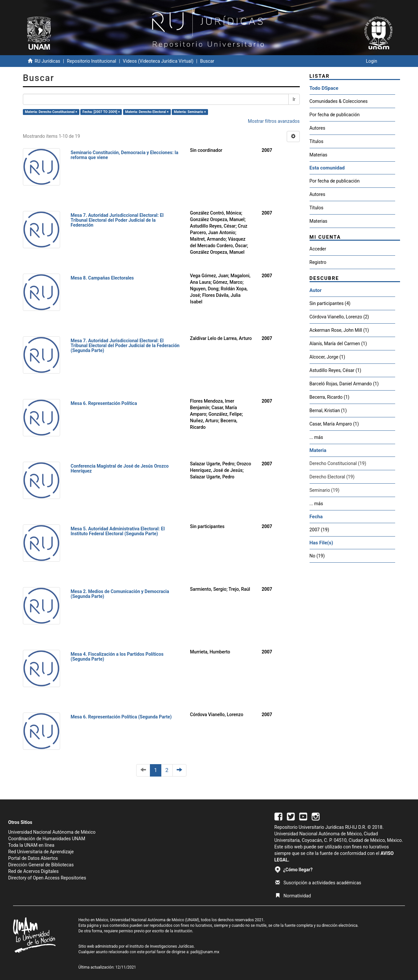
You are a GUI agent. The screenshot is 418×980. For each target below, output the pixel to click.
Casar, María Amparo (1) (334, 424)
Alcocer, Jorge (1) (327, 357)
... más (316, 437)
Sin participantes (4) (330, 303)
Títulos (317, 141)
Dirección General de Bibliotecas (41, 865)
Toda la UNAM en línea (31, 845)
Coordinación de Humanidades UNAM (47, 839)
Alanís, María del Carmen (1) (338, 344)
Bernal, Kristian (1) (328, 410)
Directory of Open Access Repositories (47, 878)
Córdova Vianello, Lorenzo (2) (339, 317)
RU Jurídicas (47, 61)
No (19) (317, 556)
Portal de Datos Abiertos (33, 858)
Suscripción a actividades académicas (318, 883)
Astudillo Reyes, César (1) (336, 370)
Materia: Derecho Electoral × (147, 112)
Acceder (318, 249)
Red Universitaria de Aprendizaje (41, 852)
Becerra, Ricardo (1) (330, 397)
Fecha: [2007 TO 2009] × (101, 112)
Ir (294, 99)
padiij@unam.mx (205, 952)
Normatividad (293, 896)
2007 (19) (319, 530)
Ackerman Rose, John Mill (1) (339, 330)
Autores (317, 128)
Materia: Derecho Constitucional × (51, 112)
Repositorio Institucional (92, 61)
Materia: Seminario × (190, 112)
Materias (319, 155)
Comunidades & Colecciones (339, 101)
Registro (318, 262)
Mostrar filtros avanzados (274, 121)
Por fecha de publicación (335, 115)
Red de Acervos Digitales (33, 871)
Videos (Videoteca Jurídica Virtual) (158, 61)
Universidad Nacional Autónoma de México (52, 832)
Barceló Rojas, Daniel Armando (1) (344, 384)
